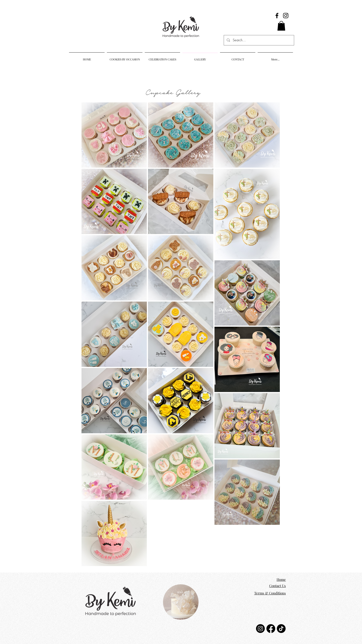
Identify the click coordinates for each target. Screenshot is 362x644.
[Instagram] (286, 16)
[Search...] (258, 40)
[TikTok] (281, 629)
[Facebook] (277, 16)
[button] (281, 26)
